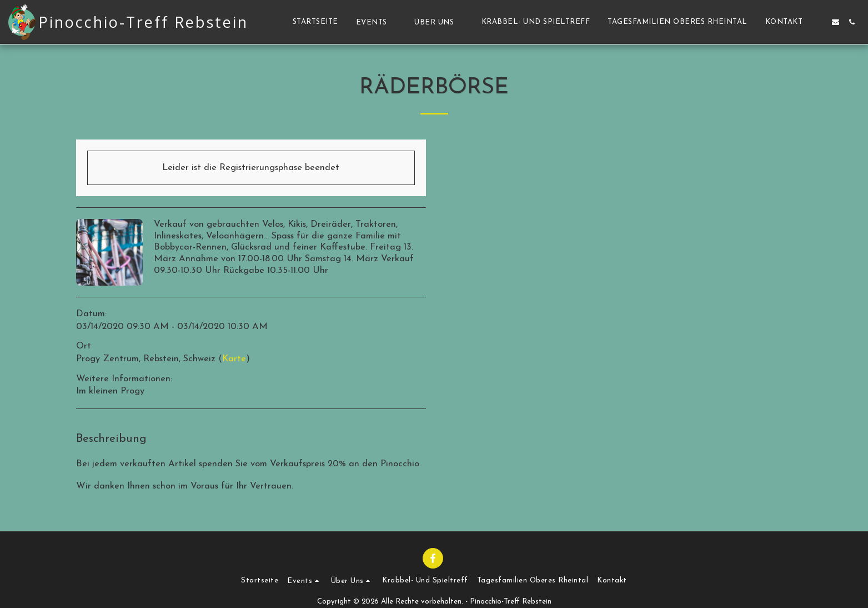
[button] (377, 22)
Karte (234, 359)
